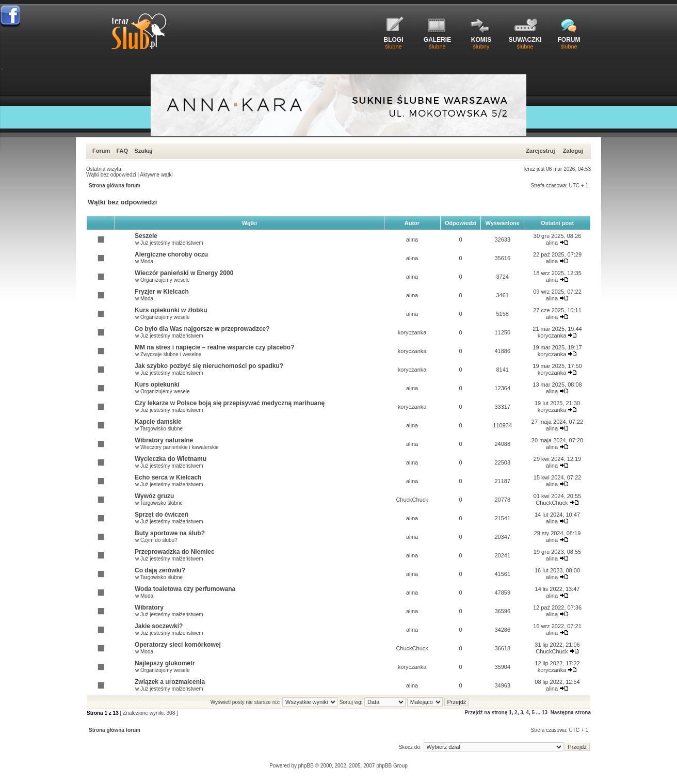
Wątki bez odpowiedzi (111, 175)
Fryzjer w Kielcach (162, 292)
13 (545, 713)
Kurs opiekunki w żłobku (171, 310)
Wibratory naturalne (164, 440)
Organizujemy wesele (165, 280)
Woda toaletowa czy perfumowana (185, 589)
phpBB (306, 766)
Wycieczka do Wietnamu (171, 459)
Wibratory (149, 607)
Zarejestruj (540, 151)
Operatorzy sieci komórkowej (178, 645)
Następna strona (571, 713)
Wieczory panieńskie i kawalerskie (180, 447)
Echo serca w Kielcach (168, 477)
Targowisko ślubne (162, 429)
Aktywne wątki (156, 175)
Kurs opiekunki (157, 385)
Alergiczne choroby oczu (171, 254)
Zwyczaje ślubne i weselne (171, 354)
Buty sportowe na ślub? (170, 533)
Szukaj (143, 151)
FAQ (122, 151)
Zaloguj (573, 151)
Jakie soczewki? (159, 626)
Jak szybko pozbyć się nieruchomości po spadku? (209, 366)
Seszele (146, 236)
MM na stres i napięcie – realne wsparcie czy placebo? (214, 347)
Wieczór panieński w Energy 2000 (184, 273)
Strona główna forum (115, 186)
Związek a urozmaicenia (170, 682)
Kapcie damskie (158, 422)
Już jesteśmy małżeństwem (172, 243)
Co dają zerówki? (160, 570)
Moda (147, 261)
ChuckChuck (412, 500)
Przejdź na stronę (486, 713)
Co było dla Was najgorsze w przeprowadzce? (202, 329)
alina (412, 239)
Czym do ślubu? (159, 540)
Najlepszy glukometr (165, 663)
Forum (101, 151)
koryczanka (412, 332)
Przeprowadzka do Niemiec (175, 552)
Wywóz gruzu (154, 496)
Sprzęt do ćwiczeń (162, 515)
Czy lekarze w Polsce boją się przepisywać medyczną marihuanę (230, 403)
